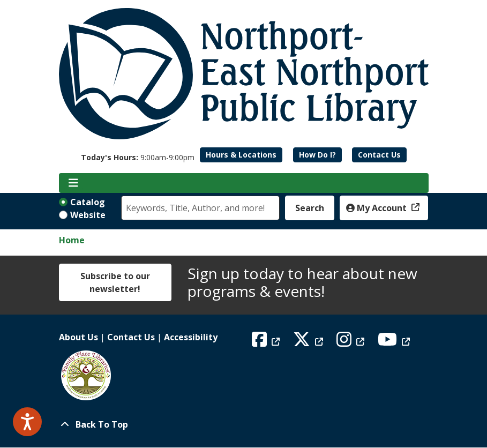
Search (310, 208)
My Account (377, 208)
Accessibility (191, 337)
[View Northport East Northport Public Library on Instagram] (352, 342)
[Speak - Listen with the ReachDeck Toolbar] (27, 422)
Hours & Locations (241, 155)
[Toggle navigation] (74, 183)
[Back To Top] (244, 424)
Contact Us (379, 155)
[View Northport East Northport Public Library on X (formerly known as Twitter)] (309, 342)
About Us (78, 337)
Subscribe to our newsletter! (115, 282)
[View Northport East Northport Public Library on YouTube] (395, 342)
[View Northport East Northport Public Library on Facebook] (267, 342)
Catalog (88, 202)
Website (88, 215)
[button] (138, 157)
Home (72, 240)
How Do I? (317, 155)
